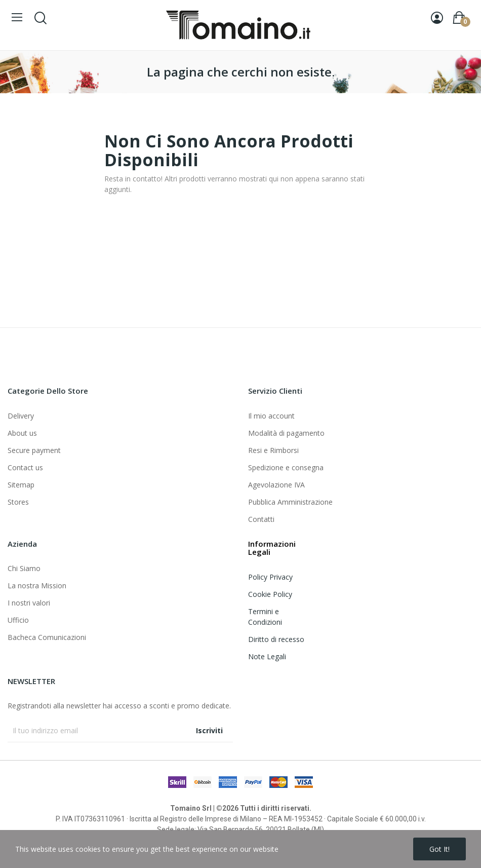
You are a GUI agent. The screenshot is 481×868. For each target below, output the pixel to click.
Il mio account (271, 416)
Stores (18, 502)
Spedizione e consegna (286, 467)
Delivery (21, 416)
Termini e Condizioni (265, 617)
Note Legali (267, 656)
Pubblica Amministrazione (290, 502)
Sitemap (21, 485)
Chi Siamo (24, 568)
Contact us (25, 467)
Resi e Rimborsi (273, 450)
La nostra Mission (37, 586)
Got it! (439, 849)
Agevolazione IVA (276, 485)
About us (22, 433)
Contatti (261, 519)
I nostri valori (29, 603)
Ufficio (18, 620)
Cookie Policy (270, 594)
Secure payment (34, 450)
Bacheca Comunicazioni (47, 637)
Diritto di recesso (276, 639)
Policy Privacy (270, 577)
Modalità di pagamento (286, 433)
